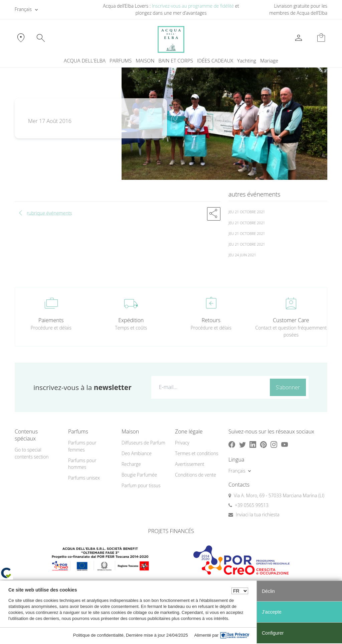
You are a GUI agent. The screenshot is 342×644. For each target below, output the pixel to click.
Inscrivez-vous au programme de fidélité (193, 6)
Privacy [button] (182, 443)
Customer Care (291, 320)
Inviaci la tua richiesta (258, 514)
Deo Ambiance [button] (137, 453)
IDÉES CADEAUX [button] (215, 60)
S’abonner (288, 387)
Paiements (51, 320)
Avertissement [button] (190, 464)
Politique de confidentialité (98, 635)
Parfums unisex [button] (84, 478)
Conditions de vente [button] (196, 475)
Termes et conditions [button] (197, 453)
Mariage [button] (269, 60)
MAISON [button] (145, 60)
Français (23, 9)
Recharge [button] (131, 464)
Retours (211, 320)
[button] (214, 214)
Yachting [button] (247, 60)
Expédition (131, 320)
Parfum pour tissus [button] (141, 485)
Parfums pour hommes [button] (82, 464)
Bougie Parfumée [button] (139, 475)
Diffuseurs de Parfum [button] (143, 443)
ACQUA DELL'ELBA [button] (85, 60)
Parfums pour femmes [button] (82, 446)
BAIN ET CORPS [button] (176, 60)
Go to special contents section (32, 453)
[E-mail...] (209, 387)
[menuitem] (247, 61)
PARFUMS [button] (121, 60)
